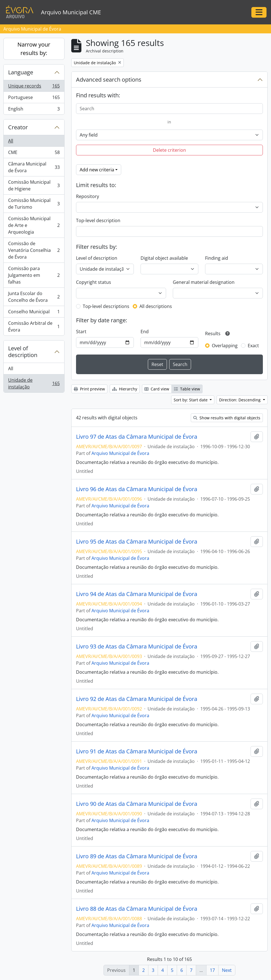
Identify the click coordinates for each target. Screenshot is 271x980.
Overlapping (225, 346)
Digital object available (164, 258)
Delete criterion (169, 150)
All (11, 141)
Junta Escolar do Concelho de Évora (34, 297)
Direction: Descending (240, 400)
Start (81, 332)
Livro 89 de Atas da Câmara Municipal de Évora (137, 856)
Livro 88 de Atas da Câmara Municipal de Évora (137, 909)
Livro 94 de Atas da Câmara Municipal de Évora (137, 594)
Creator (18, 127)
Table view (187, 389)
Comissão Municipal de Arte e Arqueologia (34, 225)
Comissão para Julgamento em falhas (34, 275)
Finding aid (217, 258)
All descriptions (156, 306)
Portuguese (34, 99)
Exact (253, 346)
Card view (157, 389)
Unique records (34, 87)
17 (212, 970)
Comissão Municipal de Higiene (34, 185)
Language (21, 72)
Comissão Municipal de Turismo (34, 204)
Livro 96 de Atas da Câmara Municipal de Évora (137, 489)
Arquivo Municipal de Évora (120, 453)
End (145, 332)
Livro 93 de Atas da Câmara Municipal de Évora (137, 647)
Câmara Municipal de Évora (34, 167)
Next (227, 970)
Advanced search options (109, 80)
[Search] (170, 109)
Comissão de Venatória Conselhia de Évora (34, 250)
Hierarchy (125, 389)
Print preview (89, 389)
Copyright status (94, 282)
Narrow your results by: (34, 49)
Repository (88, 196)
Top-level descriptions (106, 306)
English (34, 110)
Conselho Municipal (34, 313)
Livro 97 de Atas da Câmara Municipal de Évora (137, 437)
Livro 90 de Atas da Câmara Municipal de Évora (137, 804)
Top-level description (98, 220)
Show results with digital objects (227, 418)
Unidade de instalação (34, 383)
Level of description (23, 352)
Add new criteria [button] (97, 170)
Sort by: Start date (191, 400)
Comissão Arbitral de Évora (34, 326)
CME (34, 154)
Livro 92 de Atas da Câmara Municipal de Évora (137, 699)
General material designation (204, 282)
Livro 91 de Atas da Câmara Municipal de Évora (137, 751)
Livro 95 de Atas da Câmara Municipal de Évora (137, 542)
